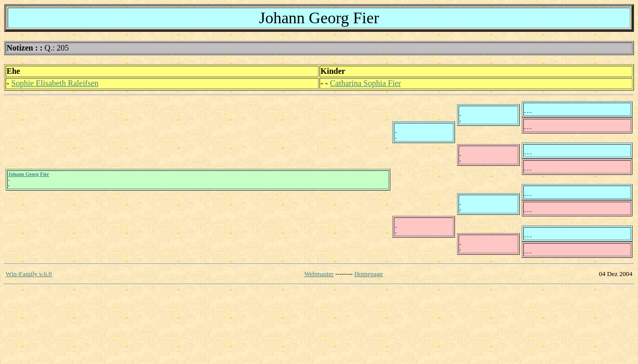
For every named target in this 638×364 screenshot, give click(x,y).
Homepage (369, 274)
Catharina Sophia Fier (366, 83)
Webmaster (319, 274)
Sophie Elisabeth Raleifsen (55, 83)
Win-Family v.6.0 (29, 274)
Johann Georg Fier (29, 174)
